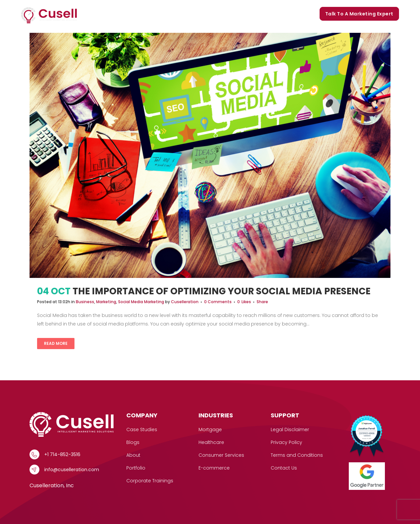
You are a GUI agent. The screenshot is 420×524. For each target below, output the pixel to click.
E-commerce (214, 468)
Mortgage (210, 430)
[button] (127, 14)
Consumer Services (221, 455)
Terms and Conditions (297, 455)
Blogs (248, 14)
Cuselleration (185, 302)
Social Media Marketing (141, 302)
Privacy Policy (286, 442)
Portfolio (222, 14)
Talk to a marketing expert (359, 14)
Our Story (191, 14)
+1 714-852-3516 (62, 454)
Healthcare (211, 442)
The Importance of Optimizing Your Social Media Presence (221, 291)
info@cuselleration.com (72, 470)
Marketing (106, 302)
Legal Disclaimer (290, 430)
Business (85, 302)
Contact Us (284, 468)
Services (116, 14)
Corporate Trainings (287, 14)
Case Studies (155, 14)
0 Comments (218, 302)
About (133, 455)
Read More (56, 343)
